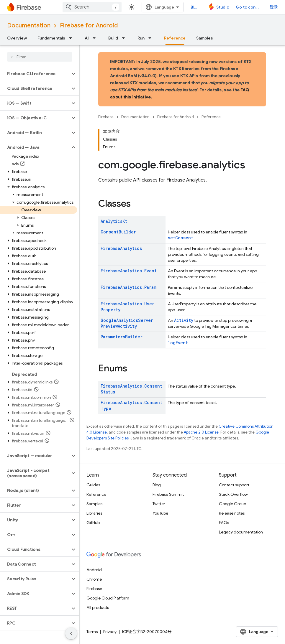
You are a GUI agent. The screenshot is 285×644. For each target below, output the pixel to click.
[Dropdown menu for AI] (96, 38)
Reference (211, 117)
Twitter (159, 504)
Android (94, 570)
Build (113, 38)
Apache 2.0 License (201, 432)
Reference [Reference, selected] (175, 38)
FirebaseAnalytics (121, 248)
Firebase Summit (168, 494)
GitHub (93, 523)
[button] (35, 74)
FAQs (224, 523)
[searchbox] (40, 57)
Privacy (110, 632)
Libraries (94, 513)
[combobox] (92, 7)
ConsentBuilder (118, 232)
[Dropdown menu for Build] (125, 38)
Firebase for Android (89, 25)
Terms (92, 632)
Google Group (232, 504)
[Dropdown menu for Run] (152, 38)
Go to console (249, 7)
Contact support (234, 485)
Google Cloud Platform (108, 598)
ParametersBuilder (122, 337)
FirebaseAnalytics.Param (128, 287)
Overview (17, 38)
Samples (205, 38)
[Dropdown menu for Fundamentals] (72, 38)
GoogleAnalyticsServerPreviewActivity (127, 323)
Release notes (232, 513)
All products (98, 607)
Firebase (106, 117)
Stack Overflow (233, 494)
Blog (195, 7)
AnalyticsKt (114, 221)
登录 (274, 7)
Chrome (94, 579)
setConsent (181, 238)
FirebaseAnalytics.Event (129, 271)
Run (141, 38)
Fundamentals (51, 38)
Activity (184, 320)
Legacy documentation (241, 532)
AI (87, 38)
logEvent (178, 343)
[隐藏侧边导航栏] (71, 633)
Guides (93, 485)
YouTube (160, 513)
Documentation (29, 25)
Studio (222, 7)
